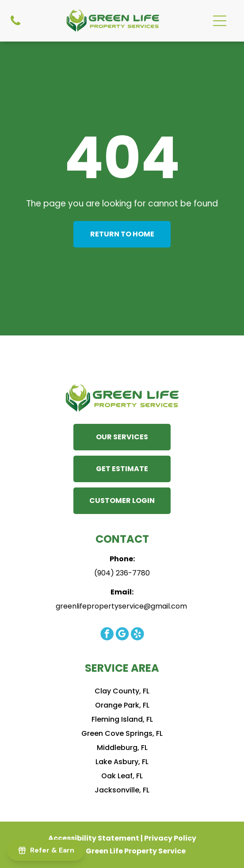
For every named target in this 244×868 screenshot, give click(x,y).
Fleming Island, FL (122, 719)
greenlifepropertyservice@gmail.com (121, 606)
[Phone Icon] (15, 21)
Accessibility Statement (94, 838)
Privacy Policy (170, 838)
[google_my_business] (122, 635)
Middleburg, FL (122, 748)
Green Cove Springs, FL (122, 733)
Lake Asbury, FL (122, 762)
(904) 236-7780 (122, 573)
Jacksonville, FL (122, 790)
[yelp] (137, 635)
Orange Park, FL (122, 705)
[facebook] (107, 635)
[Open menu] (220, 21)
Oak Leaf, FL (122, 776)
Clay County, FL (122, 691)
